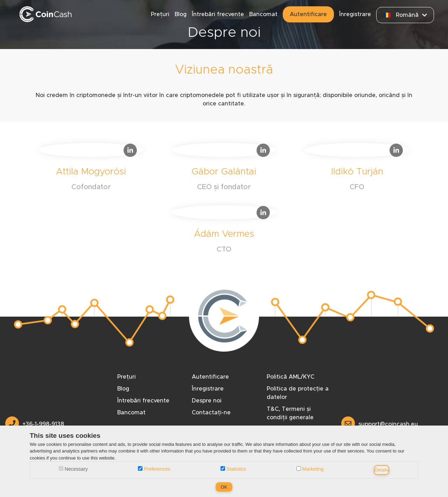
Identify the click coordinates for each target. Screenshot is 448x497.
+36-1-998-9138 (35, 424)
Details (381, 470)
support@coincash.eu (380, 424)
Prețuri (160, 14)
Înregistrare (355, 14)
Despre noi (207, 401)
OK (224, 487)
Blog (181, 14)
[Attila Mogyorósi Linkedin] (91, 169)
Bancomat (263, 14)
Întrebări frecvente (218, 14)
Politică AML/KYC (290, 377)
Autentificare (308, 14)
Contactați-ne (211, 413)
